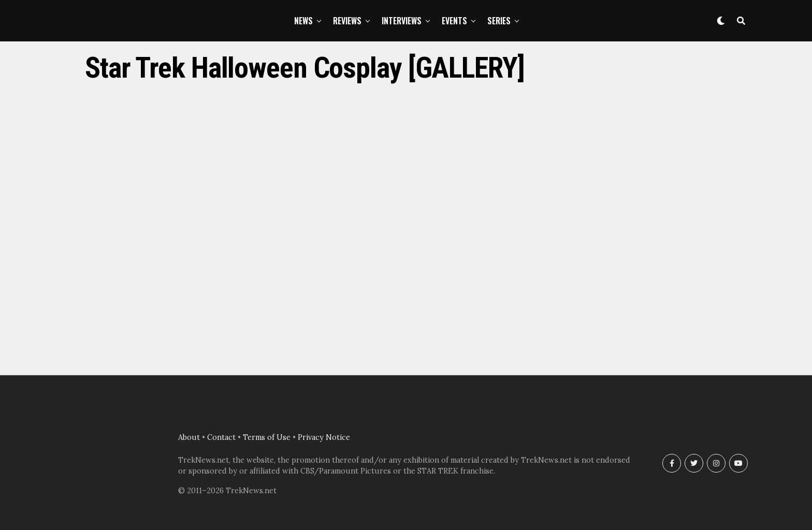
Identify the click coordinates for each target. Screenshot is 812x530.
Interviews (402, 21)
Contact (221, 437)
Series (499, 21)
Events (454, 21)
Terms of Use (267, 437)
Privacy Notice (324, 437)
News (303, 21)
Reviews (347, 21)
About (189, 437)
